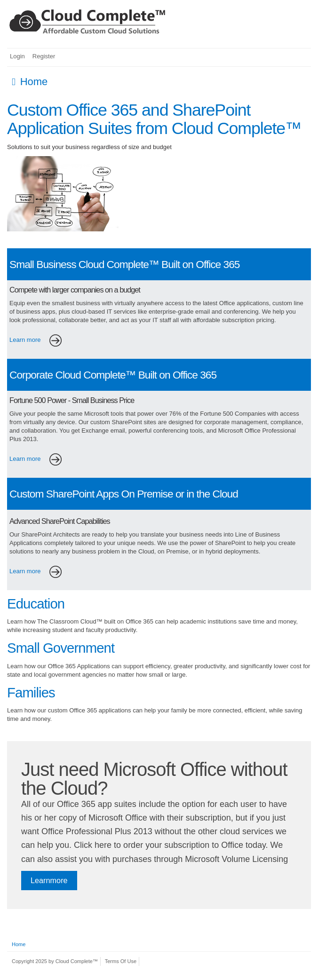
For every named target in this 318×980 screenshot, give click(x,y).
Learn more (38, 340)
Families (31, 693)
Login (17, 56)
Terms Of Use (121, 961)
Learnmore (49, 880)
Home (19, 944)
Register (44, 56)
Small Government (61, 648)
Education (36, 604)
